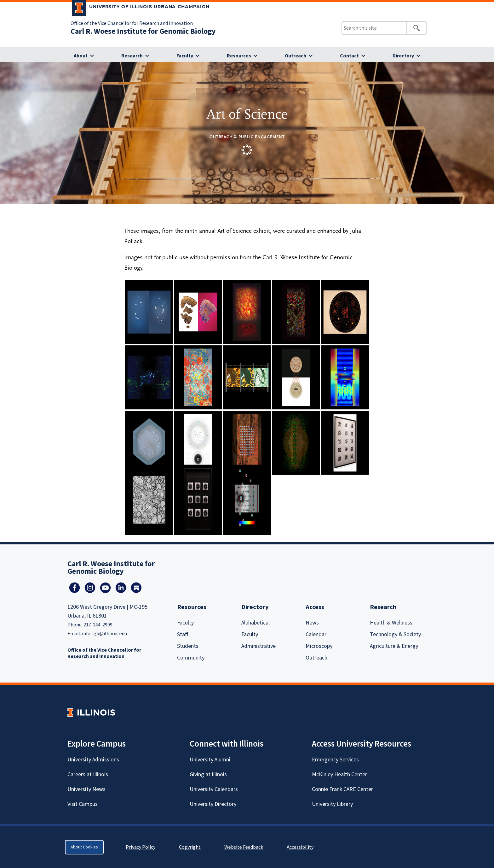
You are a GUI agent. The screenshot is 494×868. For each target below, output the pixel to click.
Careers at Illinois (88, 774)
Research (132, 56)
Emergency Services (335, 760)
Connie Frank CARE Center (342, 789)
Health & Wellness (391, 623)
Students (188, 646)
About (81, 56)
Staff (183, 634)
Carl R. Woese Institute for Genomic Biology (143, 31)
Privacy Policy (141, 847)
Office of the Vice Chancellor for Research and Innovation (132, 23)
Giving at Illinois (208, 774)
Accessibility (300, 847)
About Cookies (84, 847)
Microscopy (319, 646)
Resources (239, 56)
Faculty (185, 56)
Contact (349, 56)
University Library (332, 804)
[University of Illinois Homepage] (91, 712)
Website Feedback (244, 847)
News (312, 623)
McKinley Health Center (339, 774)
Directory (403, 56)
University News (86, 789)
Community (191, 658)
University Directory (213, 804)
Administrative (258, 646)
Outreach (296, 56)
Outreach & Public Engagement (247, 137)
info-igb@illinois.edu (104, 634)
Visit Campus (83, 804)
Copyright (190, 847)
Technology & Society (395, 634)
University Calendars (214, 789)
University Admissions (93, 760)
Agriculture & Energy (394, 646)
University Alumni (210, 760)
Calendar (316, 634)
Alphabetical (256, 623)
